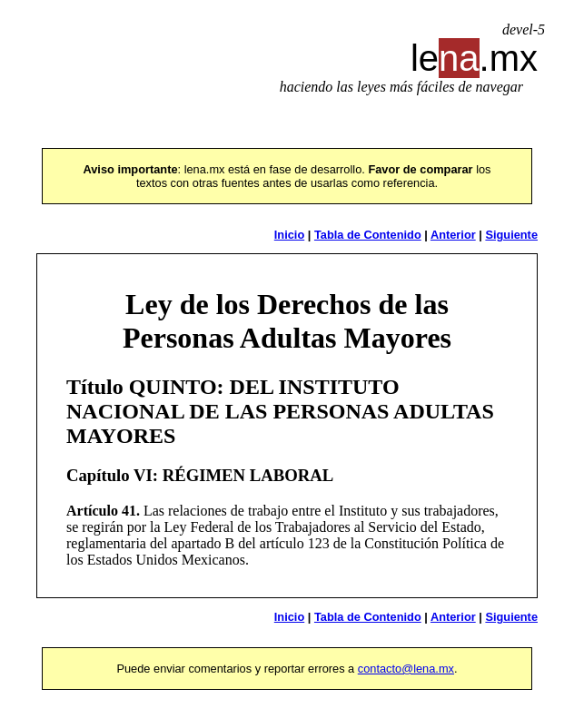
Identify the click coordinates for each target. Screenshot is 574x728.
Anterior (453, 235)
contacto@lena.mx (406, 669)
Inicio (289, 235)
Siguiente (511, 235)
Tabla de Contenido (368, 235)
